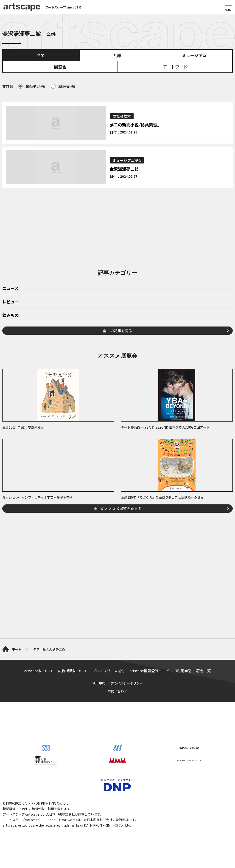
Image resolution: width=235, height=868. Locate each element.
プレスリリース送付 (108, 671)
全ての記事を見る (117, 331)
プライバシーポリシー (127, 683)
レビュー (11, 302)
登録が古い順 (63, 86)
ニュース (10, 288)
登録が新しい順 (31, 86)
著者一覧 (204, 671)
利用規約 (99, 683)
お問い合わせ (117, 691)
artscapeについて (39, 671)
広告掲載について (73, 671)
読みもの (11, 316)
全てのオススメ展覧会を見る (117, 509)
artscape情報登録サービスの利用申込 (161, 671)
